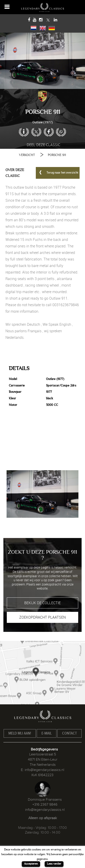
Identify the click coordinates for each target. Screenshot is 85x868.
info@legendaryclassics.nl (44, 770)
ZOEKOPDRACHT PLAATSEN (42, 617)
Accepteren (31, 864)
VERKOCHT (27, 155)
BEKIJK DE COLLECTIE (42, 603)
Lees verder (54, 864)
